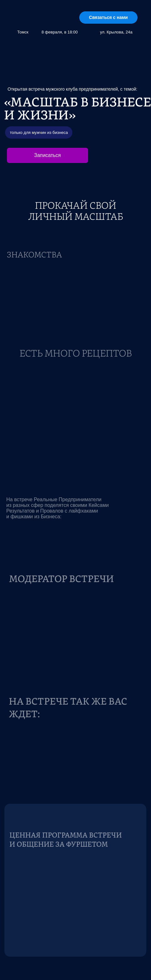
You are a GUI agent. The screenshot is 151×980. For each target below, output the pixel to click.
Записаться (47, 155)
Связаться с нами (108, 17)
